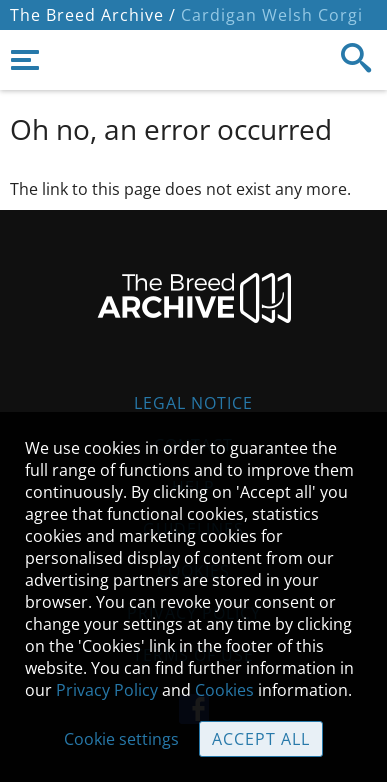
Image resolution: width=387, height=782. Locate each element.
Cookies (224, 690)
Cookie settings (121, 739)
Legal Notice (193, 403)
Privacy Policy (107, 690)
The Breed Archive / (93, 15)
